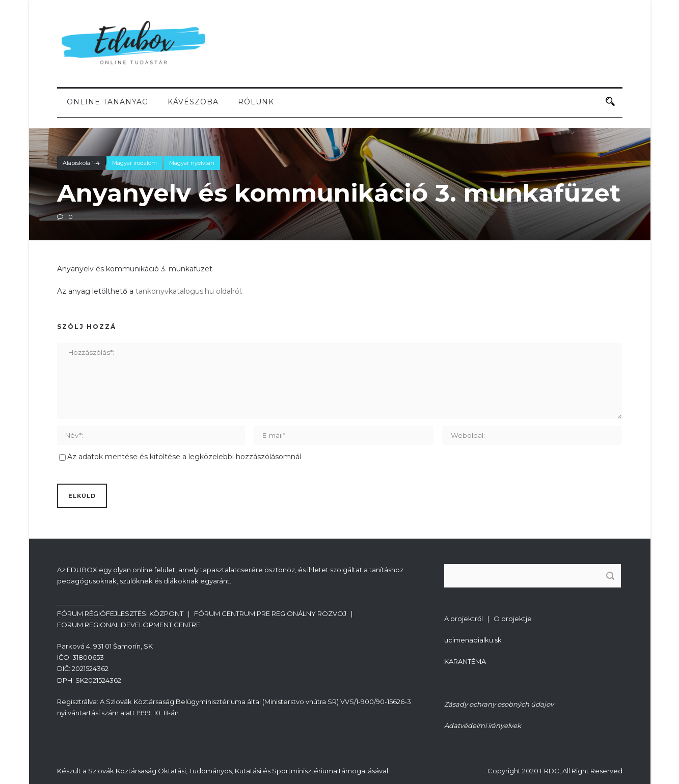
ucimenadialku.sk (473, 640)
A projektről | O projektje (488, 619)
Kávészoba (193, 102)
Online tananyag (107, 102)
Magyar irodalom (134, 163)
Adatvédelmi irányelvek (483, 725)
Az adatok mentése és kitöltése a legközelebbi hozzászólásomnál (184, 457)
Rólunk (256, 102)
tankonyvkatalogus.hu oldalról (188, 291)
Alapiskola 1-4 (81, 163)
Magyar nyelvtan (192, 163)
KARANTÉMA (465, 661)
